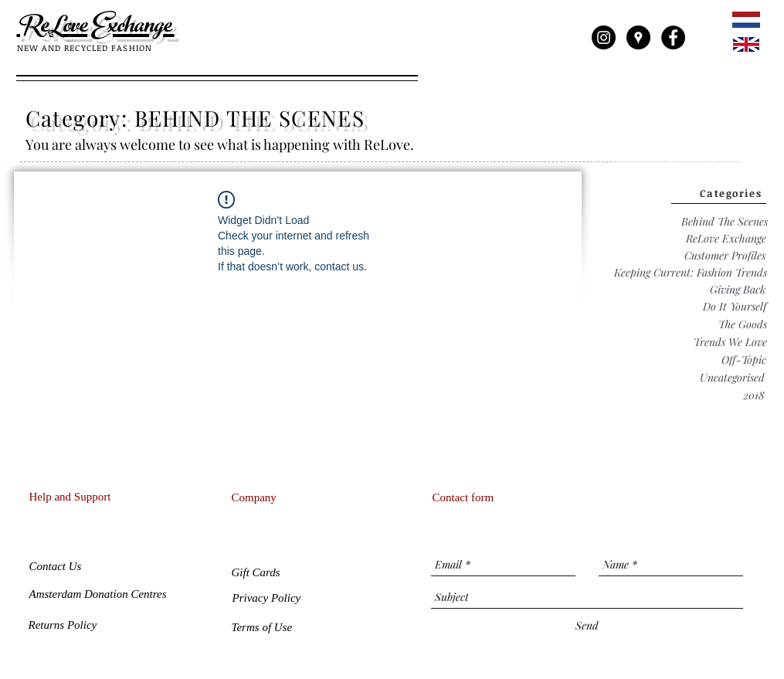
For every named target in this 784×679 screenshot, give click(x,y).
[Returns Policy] (64, 625)
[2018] (754, 395)
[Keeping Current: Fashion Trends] (691, 273)
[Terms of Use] (264, 627)
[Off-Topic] (744, 360)
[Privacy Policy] (267, 598)
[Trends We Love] (730, 342)
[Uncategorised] (732, 377)
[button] (257, 573)
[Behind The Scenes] (725, 222)
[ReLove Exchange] (726, 239)
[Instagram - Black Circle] (604, 37)
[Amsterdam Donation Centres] (104, 594)
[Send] (587, 626)
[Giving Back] (738, 290)
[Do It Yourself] (735, 307)
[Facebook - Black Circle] (673, 37)
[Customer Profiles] (725, 256)
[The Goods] (743, 324)
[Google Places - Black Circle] (638, 37)
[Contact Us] (57, 567)
